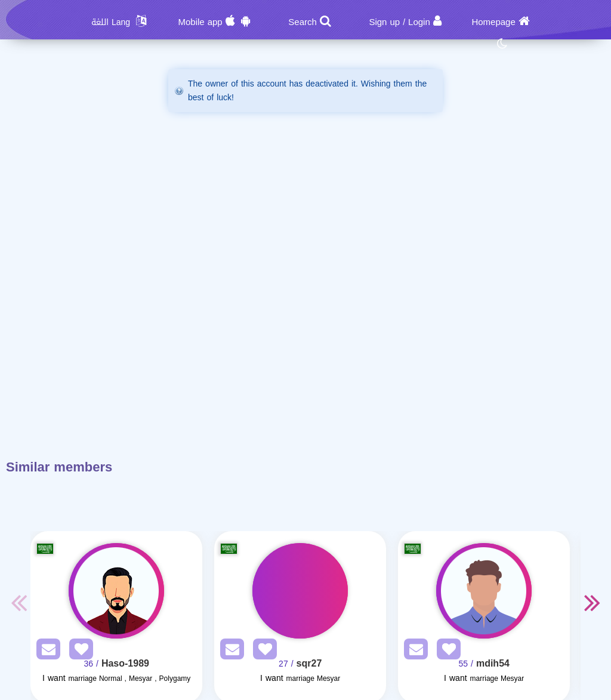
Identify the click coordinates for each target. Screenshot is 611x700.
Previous (18, 602)
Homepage (493, 22)
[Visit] (116, 591)
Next (593, 602)
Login (419, 22)
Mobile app (200, 22)
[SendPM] (45, 651)
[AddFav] (78, 651)
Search (303, 22)
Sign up (384, 22)
